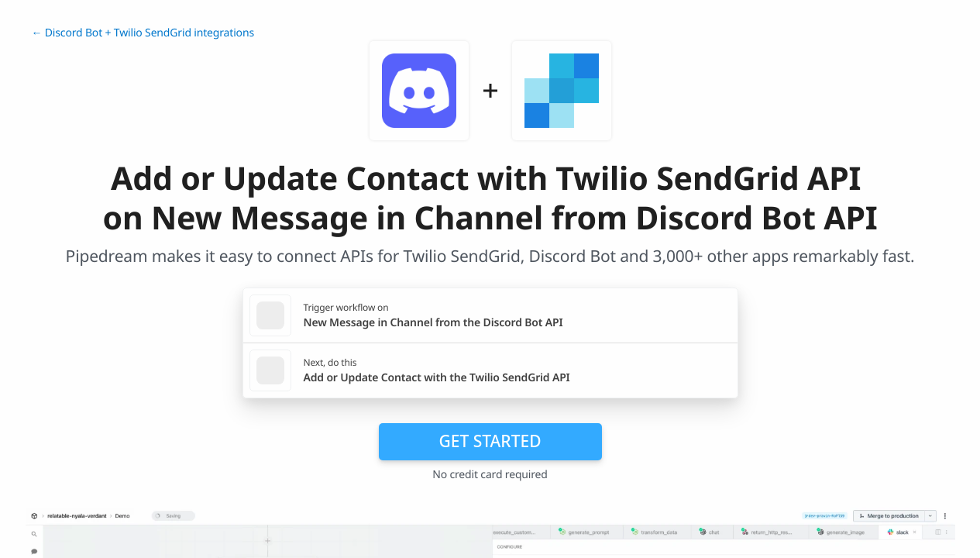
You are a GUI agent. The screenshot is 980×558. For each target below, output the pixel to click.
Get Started (490, 441)
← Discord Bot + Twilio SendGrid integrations (143, 33)
